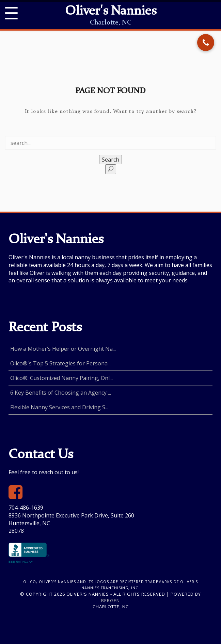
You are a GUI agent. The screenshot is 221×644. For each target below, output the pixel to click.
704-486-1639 (26, 508)
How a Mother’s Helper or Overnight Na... (63, 349)
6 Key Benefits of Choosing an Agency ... (61, 393)
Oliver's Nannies (111, 12)
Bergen (110, 600)
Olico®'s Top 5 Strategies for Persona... (60, 363)
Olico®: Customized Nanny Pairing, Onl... (61, 378)
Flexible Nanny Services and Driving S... (59, 407)
